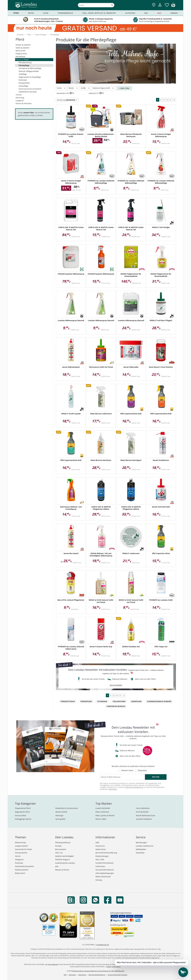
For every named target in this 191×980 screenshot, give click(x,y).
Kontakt (58, 846)
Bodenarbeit (20, 873)
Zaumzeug (20, 98)
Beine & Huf (20, 51)
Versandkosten (53, 964)
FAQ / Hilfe (100, 860)
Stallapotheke (24, 83)
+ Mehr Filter (124, 88)
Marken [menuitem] (174, 13)
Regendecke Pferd (22, 812)
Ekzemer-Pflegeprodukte (29, 71)
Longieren (20, 101)
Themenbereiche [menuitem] (65, 13)
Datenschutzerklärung (134, 787)
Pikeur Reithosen (102, 812)
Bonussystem (61, 849)
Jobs (57, 866)
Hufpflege (23, 74)
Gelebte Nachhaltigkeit (64, 856)
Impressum (100, 846)
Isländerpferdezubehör (24, 866)
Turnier (19, 95)
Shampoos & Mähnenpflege (30, 68)
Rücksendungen (102, 856)
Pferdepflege (24, 65)
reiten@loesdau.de (103, 945)
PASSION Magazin (62, 860)
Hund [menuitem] (46, 13)
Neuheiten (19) (63, 93)
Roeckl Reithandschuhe (146, 815)
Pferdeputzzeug (25, 62)
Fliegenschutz (21, 54)
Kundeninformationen (105, 863)
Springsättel (60, 819)
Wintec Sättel (101, 819)
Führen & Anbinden (24, 103)
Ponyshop (19, 863)
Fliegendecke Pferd (23, 808)
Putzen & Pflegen (22, 60)
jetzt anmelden (116, 685)
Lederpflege (23, 86)
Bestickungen (141, 842)
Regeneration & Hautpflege (30, 77)
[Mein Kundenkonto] (160, 7)
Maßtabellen (141, 849)
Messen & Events (62, 870)
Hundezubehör (21, 853)
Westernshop (20, 842)
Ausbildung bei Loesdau (65, 863)
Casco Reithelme (143, 808)
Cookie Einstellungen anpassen (117, 975)
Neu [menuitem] (146, 13)
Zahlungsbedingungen (105, 873)
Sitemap (99, 880)
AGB (97, 842)
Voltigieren (19, 860)
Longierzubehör (21, 846)
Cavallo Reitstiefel (103, 808)
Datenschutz (101, 849)
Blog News (142, 770)
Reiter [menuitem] (31, 13)
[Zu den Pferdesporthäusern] (154, 5)
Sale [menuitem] (159, 13)
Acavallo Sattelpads (144, 819)
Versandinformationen (105, 870)
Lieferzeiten (100, 866)
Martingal (59, 815)
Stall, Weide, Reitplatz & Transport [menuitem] (99, 13)
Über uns (59, 853)
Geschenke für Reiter (24, 849)
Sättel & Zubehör (22, 48)
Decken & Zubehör (23, 45)
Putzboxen (23, 80)
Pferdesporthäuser (63, 842)
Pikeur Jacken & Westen (105, 815)
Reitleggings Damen (23, 819)
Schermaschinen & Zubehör (30, 89)
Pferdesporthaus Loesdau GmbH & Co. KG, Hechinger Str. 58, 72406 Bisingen (98, 971)
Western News (127, 770)
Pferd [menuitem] (16, 13)
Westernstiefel (61, 812)
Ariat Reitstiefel (142, 812)
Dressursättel (20, 815)
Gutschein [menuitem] (130, 13)
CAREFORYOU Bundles (28, 92)
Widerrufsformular (103, 877)
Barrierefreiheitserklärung (106, 853)
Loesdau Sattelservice (145, 846)
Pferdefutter (21, 57)
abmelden (113, 789)
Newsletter (140, 853)
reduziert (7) (94, 93)
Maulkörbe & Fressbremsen (67, 808)
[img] (173, 6)
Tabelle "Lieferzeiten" (113, 967)
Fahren (18, 856)
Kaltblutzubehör (22, 870)
